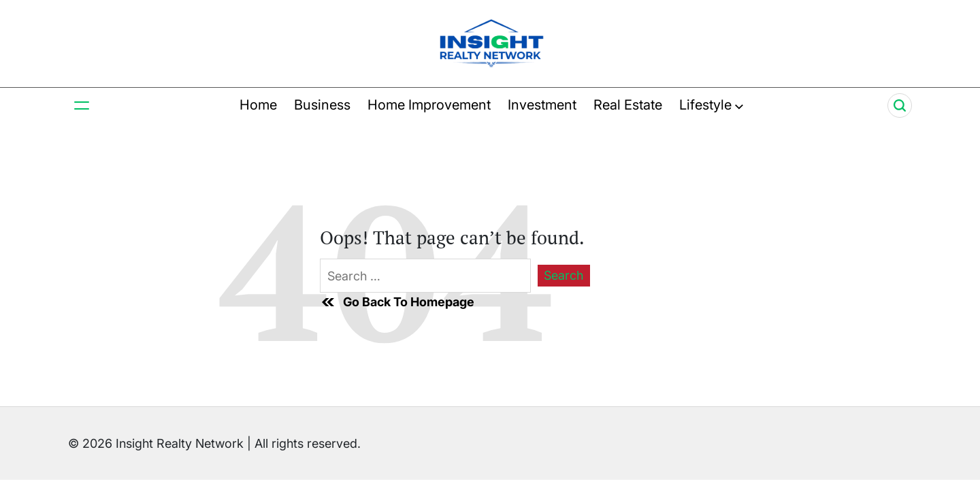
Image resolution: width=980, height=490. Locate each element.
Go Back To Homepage (397, 302)
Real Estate (628, 105)
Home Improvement (429, 105)
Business (322, 105)
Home (258, 105)
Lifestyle (711, 105)
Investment (542, 105)
